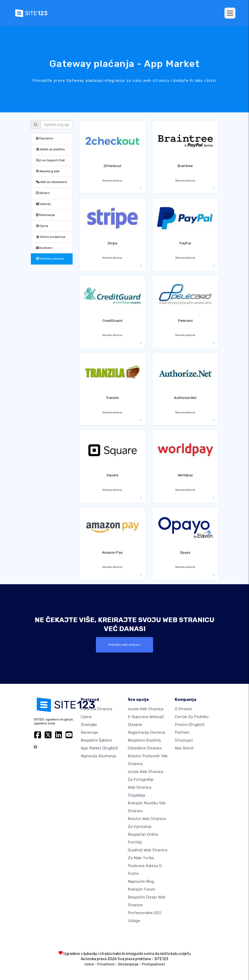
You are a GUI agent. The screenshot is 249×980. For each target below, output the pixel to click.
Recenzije (89, 732)
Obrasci (43, 193)
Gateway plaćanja (50, 259)
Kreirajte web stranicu (124, 645)
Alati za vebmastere (52, 182)
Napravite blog (141, 881)
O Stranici (183, 709)
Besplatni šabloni (96, 740)
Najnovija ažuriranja (98, 756)
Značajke (89, 725)
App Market (99, 748)
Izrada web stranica (146, 709)
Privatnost (106, 964)
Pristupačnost (153, 964)
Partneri (182, 732)
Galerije (43, 204)
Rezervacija (45, 215)
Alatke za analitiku (50, 149)
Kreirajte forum (141, 889)
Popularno (45, 138)
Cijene (42, 226)
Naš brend (184, 748)
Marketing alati (48, 171)
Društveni (44, 248)
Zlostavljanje (128, 964)
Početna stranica (96, 709)
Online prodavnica (51, 237)
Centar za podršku (192, 717)
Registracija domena (146, 732)
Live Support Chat (50, 160)
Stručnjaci (184, 740)
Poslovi (190, 725)
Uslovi (89, 964)
